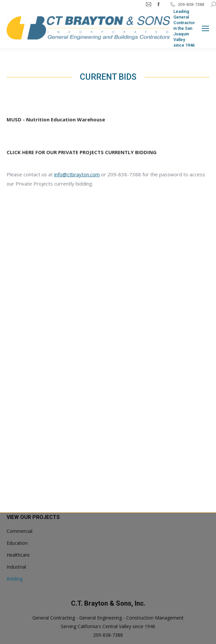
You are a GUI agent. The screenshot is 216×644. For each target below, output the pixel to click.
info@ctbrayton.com (77, 174)
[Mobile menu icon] (205, 28)
